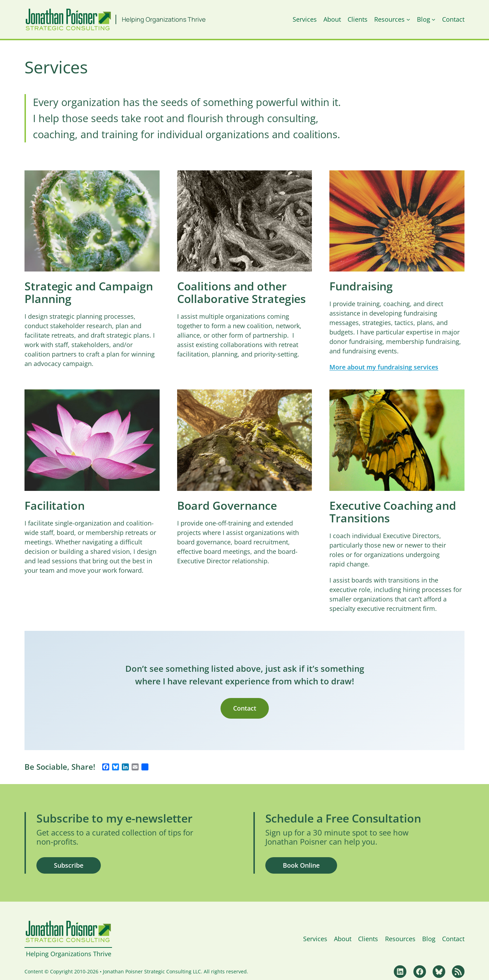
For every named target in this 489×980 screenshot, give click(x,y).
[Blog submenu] (434, 19)
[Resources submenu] (408, 19)
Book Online (301, 865)
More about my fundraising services (384, 367)
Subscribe (69, 865)
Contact (245, 708)
